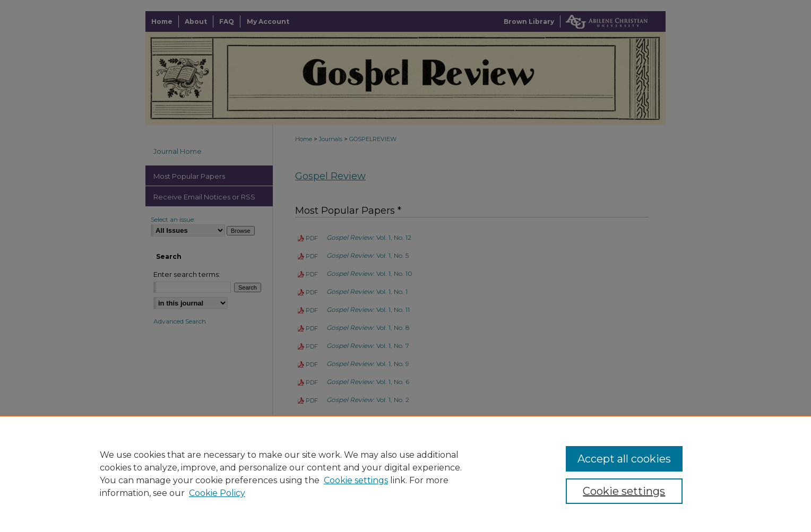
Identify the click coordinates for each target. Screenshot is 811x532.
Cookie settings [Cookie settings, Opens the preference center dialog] (624, 491)
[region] (405, 474)
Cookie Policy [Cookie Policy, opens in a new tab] (217, 493)
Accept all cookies (624, 459)
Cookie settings (356, 480)
